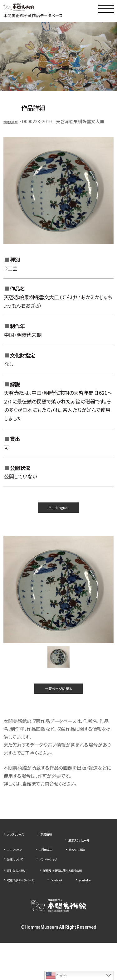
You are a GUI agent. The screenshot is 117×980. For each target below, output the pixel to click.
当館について (19, 877)
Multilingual (58, 514)
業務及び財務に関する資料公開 (37, 898)
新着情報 (59, 848)
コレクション (68, 858)
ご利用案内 (17, 867)
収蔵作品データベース (28, 907)
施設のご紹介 (58, 867)
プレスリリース (20, 848)
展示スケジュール (23, 858)
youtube (15, 917)
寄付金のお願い (22, 888)
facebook (76, 907)
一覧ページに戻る (59, 700)
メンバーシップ (62, 877)
